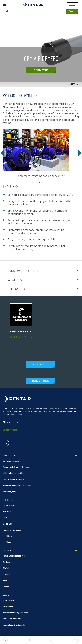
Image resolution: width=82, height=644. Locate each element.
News (5, 580)
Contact (6, 586)
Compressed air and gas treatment (17, 467)
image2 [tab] (43, 182)
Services (6, 562)
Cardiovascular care (11, 461)
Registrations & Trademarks (14, 625)
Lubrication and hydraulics (13, 479)
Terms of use (8, 606)
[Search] (7, 11)
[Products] (40, 381)
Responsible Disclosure (12, 619)
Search (72, 11)
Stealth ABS (7, 524)
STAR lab (6, 568)
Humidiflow (7, 536)
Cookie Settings (10, 430)
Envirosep (7, 511)
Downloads (7, 574)
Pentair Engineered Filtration (14, 556)
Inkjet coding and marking (13, 473)
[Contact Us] (41, 70)
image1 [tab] (39, 182)
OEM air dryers (8, 505)
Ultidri (5, 517)
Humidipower (8, 542)
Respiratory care (9, 491)
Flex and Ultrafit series (12, 530)
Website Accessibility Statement (15, 612)
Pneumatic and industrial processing (17, 485)
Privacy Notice (8, 600)
